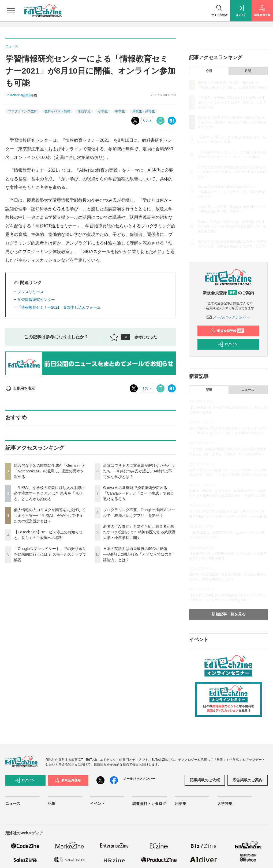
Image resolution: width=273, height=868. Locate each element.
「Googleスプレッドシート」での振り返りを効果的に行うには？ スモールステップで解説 (50, 554)
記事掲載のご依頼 (205, 780)
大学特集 (225, 804)
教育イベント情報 (57, 111)
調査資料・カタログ (149, 804)
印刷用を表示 (20, 388)
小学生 (103, 111)
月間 (248, 71)
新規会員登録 (227, 331)
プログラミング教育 (23, 111)
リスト (147, 121)
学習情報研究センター (36, 300)
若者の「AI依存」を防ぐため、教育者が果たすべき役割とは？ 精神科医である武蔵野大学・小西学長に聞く (139, 532)
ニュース (248, 390)
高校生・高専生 (144, 111)
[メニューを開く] (11, 11)
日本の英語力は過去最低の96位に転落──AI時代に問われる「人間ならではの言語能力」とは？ (138, 554)
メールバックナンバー (229, 317)
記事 (209, 390)
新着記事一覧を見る (229, 614)
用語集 (181, 804)
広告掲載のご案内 (248, 780)
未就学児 (84, 111)
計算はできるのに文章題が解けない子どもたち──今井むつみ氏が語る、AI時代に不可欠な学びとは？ (139, 471)
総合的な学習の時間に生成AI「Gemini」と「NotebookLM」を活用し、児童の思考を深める (50, 471)
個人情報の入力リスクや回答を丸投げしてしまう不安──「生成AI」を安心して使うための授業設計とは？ (50, 515)
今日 (209, 71)
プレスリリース (31, 292)
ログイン (228, 344)
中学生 (120, 111)
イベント (98, 804)
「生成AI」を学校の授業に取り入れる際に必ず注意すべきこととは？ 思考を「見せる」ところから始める (49, 493)
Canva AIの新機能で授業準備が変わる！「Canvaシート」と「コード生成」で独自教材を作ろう (139, 493)
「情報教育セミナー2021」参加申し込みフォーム (59, 307)
